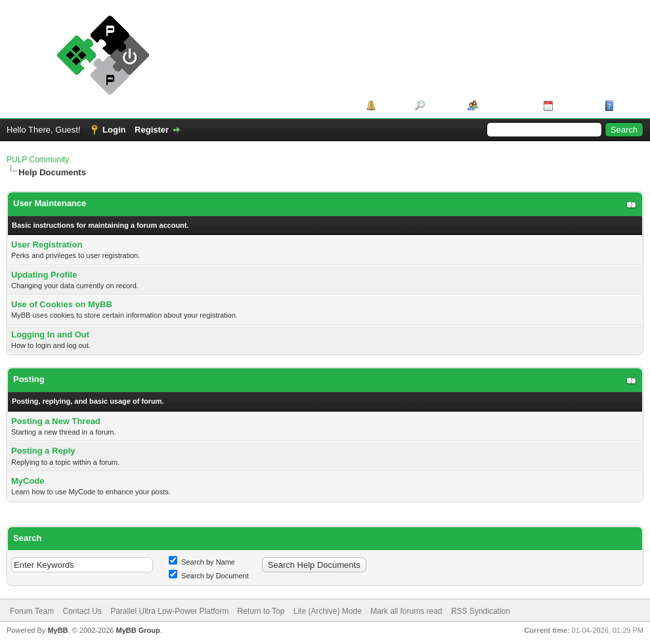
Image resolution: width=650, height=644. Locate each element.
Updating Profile (44, 275)
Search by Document (209, 576)
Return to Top (261, 611)
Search (442, 105)
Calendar (574, 105)
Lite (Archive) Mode (328, 611)
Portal (391, 105)
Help (626, 105)
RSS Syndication (481, 611)
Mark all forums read (406, 611)
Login (114, 130)
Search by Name (202, 562)
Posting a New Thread (56, 421)
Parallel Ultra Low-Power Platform (169, 611)
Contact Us (82, 611)
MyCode (28, 481)
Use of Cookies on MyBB (62, 304)
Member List (506, 105)
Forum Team (32, 611)
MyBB (57, 630)
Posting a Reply (43, 451)
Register (152, 130)
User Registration (47, 245)
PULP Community (38, 160)
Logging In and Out (50, 334)
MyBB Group (138, 630)
